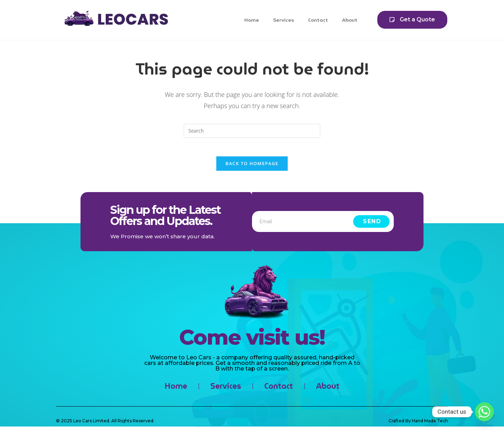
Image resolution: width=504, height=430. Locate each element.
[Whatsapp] (484, 412)
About (350, 20)
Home (252, 20)
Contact (318, 20)
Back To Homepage (252, 166)
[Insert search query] (252, 131)
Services (283, 20)
